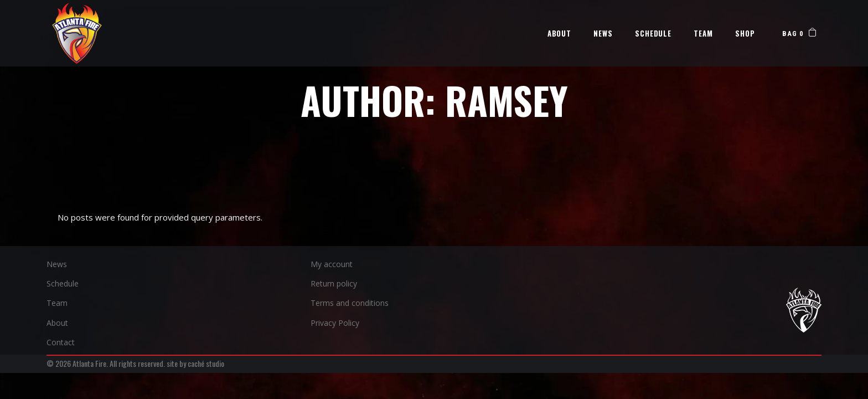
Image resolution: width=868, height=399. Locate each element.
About (57, 323)
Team (57, 303)
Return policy (334, 283)
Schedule (63, 283)
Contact (61, 342)
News (57, 264)
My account (332, 264)
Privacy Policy (335, 323)
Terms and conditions (350, 303)
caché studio (206, 363)
